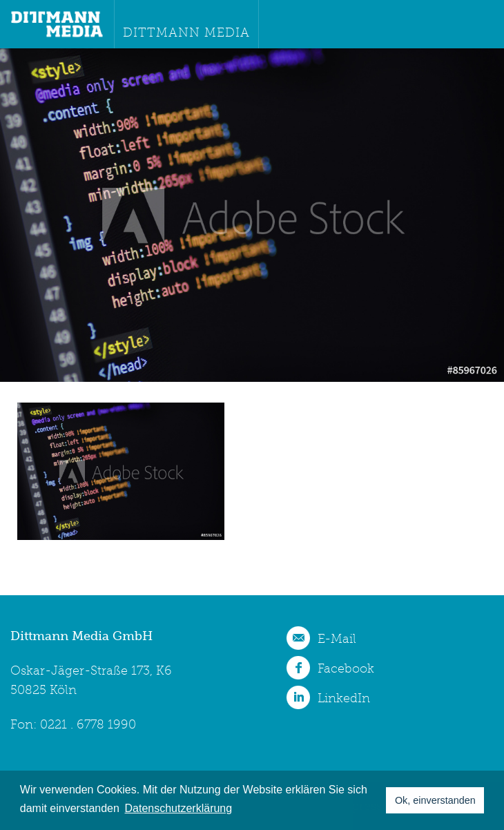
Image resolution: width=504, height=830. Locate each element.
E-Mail (337, 639)
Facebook (346, 668)
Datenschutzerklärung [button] (179, 808)
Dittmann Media (186, 32)
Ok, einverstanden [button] (435, 800)
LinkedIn (344, 698)
